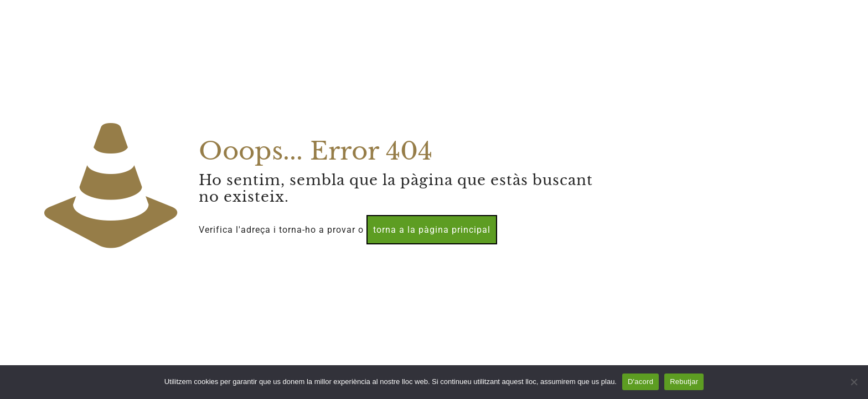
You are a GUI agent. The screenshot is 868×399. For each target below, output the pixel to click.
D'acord (640, 382)
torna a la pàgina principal (432, 230)
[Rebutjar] (854, 382)
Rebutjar (684, 382)
